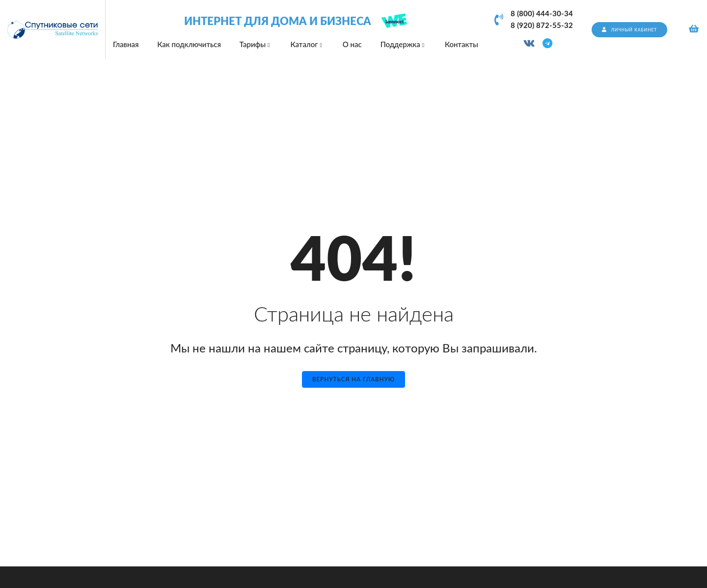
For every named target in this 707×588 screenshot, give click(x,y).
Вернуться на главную (353, 379)
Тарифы (256, 44)
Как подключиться (189, 44)
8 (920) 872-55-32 (542, 26)
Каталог (307, 44)
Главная (126, 44)
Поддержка (403, 44)
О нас (352, 44)
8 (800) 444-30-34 (542, 14)
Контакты (462, 44)
